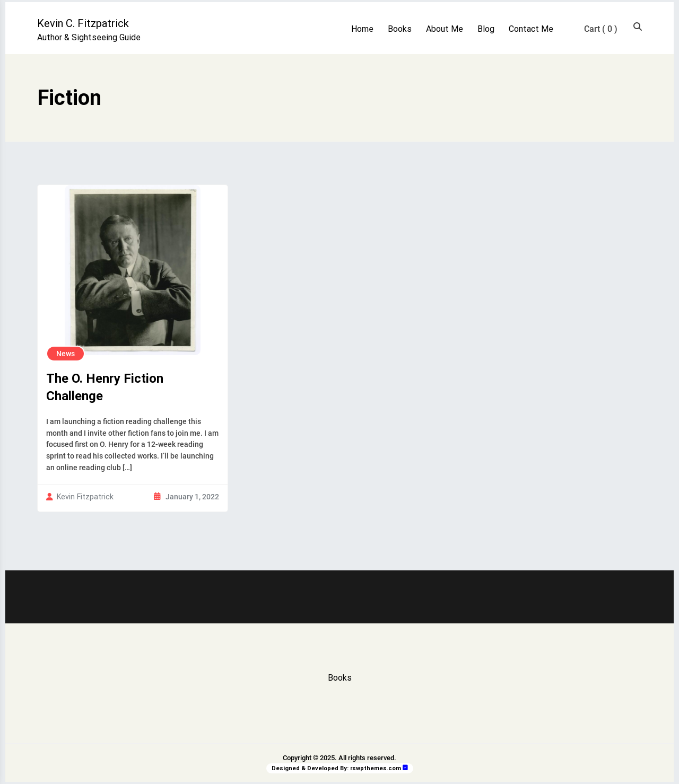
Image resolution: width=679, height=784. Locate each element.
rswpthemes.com (376, 768)
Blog (486, 29)
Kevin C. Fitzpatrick (83, 23)
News (66, 354)
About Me (445, 29)
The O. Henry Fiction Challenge (105, 387)
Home (362, 29)
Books (400, 29)
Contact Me (531, 29)
